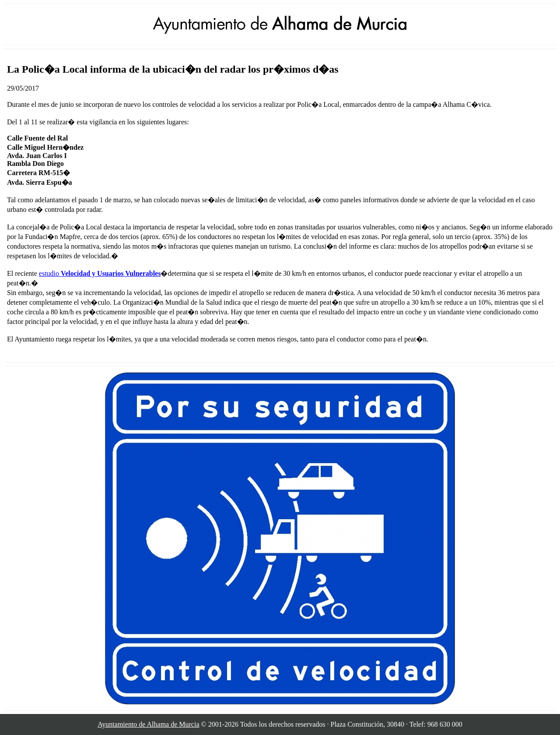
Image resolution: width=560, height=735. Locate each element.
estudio (100, 273)
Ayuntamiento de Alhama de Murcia (148, 724)
